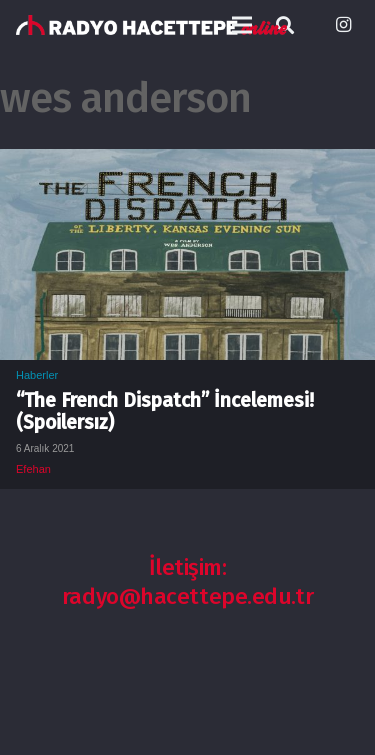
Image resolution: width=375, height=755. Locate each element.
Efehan (33, 469)
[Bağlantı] (151, 25)
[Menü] (242, 25)
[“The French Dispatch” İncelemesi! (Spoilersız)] (187, 163)
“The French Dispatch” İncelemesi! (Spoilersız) (165, 411)
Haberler (37, 375)
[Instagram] (343, 25)
